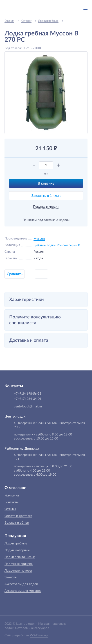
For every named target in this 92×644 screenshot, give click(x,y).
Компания (12, 496)
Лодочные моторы (18, 571)
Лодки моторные (17, 550)
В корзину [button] (46, 183)
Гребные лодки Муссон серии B (57, 245)
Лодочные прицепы (19, 564)
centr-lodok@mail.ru (28, 407)
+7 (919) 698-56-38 (41, 8)
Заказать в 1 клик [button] (46, 196)
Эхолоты (11, 577)
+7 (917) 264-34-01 (28, 399)
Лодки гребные (16, 544)
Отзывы (10, 509)
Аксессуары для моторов (23, 591)
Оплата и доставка (18, 516)
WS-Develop (39, 635)
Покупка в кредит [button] (46, 207)
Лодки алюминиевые (20, 557)
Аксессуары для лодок (21, 584)
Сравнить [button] (15, 274)
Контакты (11, 502)
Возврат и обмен (17, 523)
